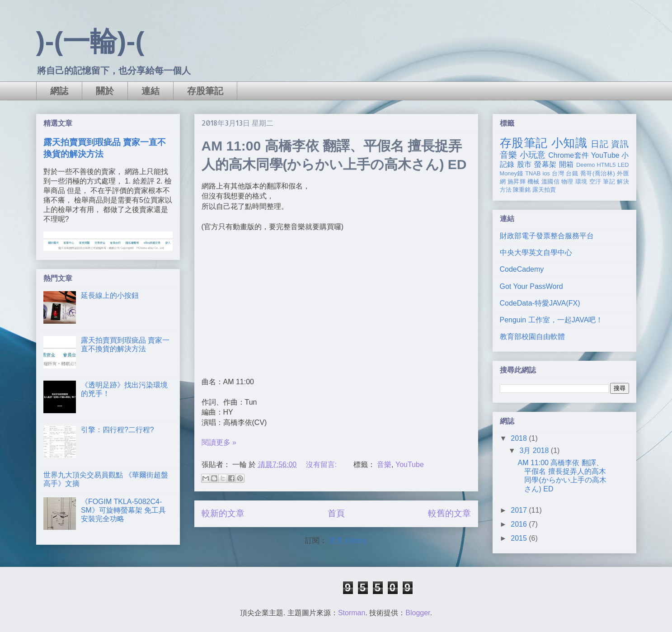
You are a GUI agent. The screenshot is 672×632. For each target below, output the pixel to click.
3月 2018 (535, 450)
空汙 (595, 182)
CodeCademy (522, 269)
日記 (599, 144)
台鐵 (572, 173)
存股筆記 (205, 91)
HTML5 (606, 165)
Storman (352, 613)
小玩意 (533, 155)
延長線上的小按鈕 (110, 295)
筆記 (609, 182)
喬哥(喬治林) (598, 173)
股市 (524, 164)
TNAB (533, 173)
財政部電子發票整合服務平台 (547, 236)
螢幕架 (545, 164)
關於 (105, 91)
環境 (581, 182)
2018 (520, 438)
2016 (520, 524)
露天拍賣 (544, 190)
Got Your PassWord (531, 286)
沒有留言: (322, 465)
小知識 (569, 143)
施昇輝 (517, 182)
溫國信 (550, 182)
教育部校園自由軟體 (532, 337)
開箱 (566, 164)
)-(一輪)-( (90, 41)
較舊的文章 (449, 513)
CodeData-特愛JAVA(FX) (540, 303)
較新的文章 (223, 513)
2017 (520, 510)
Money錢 (512, 173)
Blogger (418, 613)
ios (546, 173)
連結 (150, 91)
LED (623, 165)
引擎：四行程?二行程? (117, 430)
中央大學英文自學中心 (536, 252)
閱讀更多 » (219, 442)
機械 (533, 182)
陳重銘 (522, 190)
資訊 (620, 144)
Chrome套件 (569, 155)
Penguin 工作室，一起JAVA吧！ (552, 320)
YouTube (410, 465)
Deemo (585, 165)
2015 (520, 538)
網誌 (59, 91)
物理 (567, 182)
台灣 (558, 173)
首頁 (336, 513)
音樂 (384, 465)
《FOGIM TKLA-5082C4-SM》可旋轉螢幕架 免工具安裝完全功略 (123, 510)
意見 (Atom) (348, 540)
